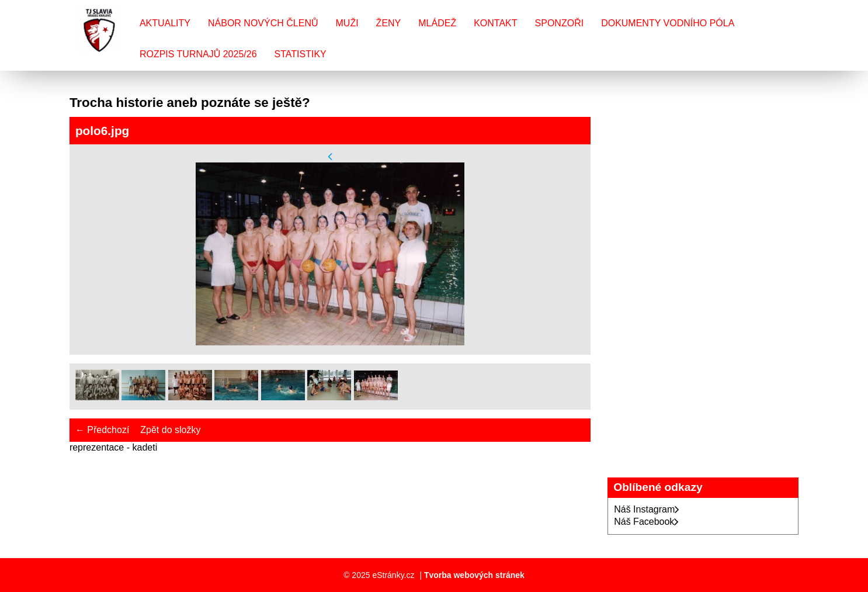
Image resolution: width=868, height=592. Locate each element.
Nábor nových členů (263, 23)
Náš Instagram (647, 509)
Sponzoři (560, 23)
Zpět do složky (170, 430)
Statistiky (301, 54)
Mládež (437, 23)
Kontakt (495, 23)
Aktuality (165, 23)
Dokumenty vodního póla (668, 23)
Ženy (389, 23)
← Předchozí (102, 430)
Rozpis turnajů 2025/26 (198, 54)
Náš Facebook (646, 522)
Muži (347, 23)
